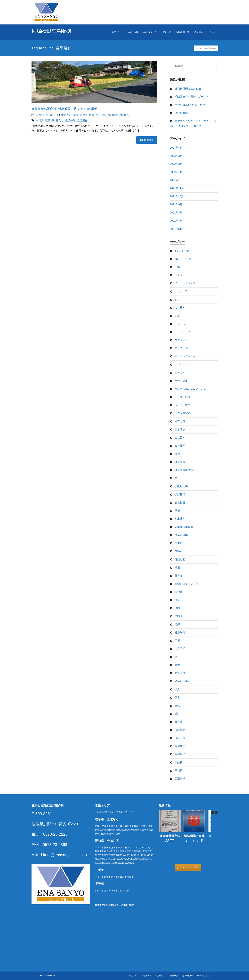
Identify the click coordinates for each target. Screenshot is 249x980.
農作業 (179, 722)
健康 (177, 454)
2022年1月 (176, 172)
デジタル (180, 324)
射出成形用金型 (184, 527)
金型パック (134, 976)
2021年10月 (177, 196)
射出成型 (180, 519)
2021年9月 (176, 204)
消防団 (179, 616)
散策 (92, 115)
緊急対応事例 (183, 681)
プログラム (181, 340)
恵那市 (84, 115)
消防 (177, 608)
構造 (177, 600)
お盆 (177, 300)
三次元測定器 (183, 413)
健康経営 (180, 462)
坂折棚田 (180, 494)
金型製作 (124, 115)
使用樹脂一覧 (188, 976)
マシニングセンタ (185, 356)
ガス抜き (180, 308)
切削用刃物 (181, 486)
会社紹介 (180, 437)
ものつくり (181, 373)
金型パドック (161, 976)
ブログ (212, 976)
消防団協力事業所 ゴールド (192, 97)
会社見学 (180, 446)
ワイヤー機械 (183, 405)
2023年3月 (176, 156)
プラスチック (183, 332)
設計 (177, 714)
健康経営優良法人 (185, 470)
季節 (76, 115)
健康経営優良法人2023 (188, 89)
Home (199, 48)
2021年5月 (176, 229)
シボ (177, 316)
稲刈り (60, 120)
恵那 (48, 120)
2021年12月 (177, 180)
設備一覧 (174, 976)
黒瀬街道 (180, 779)
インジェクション (185, 283)
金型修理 (112, 115)
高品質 (179, 762)
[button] (216, 812)
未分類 (179, 592)
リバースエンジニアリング (190, 389)
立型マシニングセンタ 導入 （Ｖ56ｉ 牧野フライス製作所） (193, 123)
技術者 (179, 551)
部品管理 (180, 738)
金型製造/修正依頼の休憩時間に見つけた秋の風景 (64, 109)
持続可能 (180, 559)
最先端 (179, 576)
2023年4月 (176, 148)
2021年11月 (177, 188)
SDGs (178, 275)
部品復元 (180, 730)
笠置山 (179, 665)
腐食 (177, 697)
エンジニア (181, 291)
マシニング (181, 348)
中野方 (40, 120)
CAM (178, 267)
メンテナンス (183, 364)
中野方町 (66, 115)
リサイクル (181, 381)
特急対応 (180, 632)
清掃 (177, 624)
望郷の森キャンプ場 (186, 584)
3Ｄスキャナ (182, 251)
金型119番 (147, 976)
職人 (177, 689)
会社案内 (201, 976)
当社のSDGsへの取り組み (190, 105)
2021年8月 (176, 213)
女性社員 (180, 503)
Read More (147, 140)
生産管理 (180, 649)
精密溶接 (180, 673)
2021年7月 (176, 221)
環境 (177, 641)
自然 (102, 115)
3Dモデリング (183, 259)
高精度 (179, 771)
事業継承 (180, 429)
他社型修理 (181, 113)
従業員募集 (181, 535)
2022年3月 (176, 164)
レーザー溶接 (183, 397)
